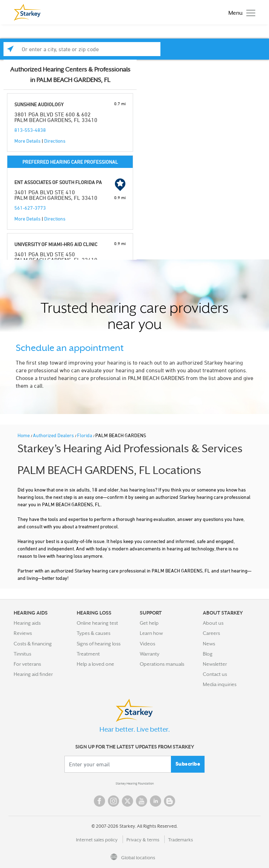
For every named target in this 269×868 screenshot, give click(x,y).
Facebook (99, 801)
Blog (208, 654)
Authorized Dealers (54, 435)
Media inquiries (220, 684)
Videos (147, 644)
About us (213, 623)
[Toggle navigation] (240, 12)
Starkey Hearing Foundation (135, 784)
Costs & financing (33, 644)
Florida (85, 435)
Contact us (215, 674)
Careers (211, 633)
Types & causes (94, 633)
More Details (27, 141)
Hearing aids (27, 623)
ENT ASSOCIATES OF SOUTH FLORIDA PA (58, 182)
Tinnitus (22, 654)
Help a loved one (95, 664)
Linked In (156, 801)
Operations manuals (162, 664)
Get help (149, 623)
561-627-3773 (30, 208)
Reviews (23, 633)
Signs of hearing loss (99, 644)
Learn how (151, 633)
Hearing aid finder (33, 674)
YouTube (142, 801)
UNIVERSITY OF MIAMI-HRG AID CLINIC (56, 244)
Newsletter (215, 664)
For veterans (27, 664)
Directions (55, 141)
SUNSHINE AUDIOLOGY (39, 104)
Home (24, 435)
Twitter (127, 801)
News (209, 644)
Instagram (113, 801)
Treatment (88, 654)
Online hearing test (97, 623)
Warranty (150, 654)
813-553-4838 (30, 130)
